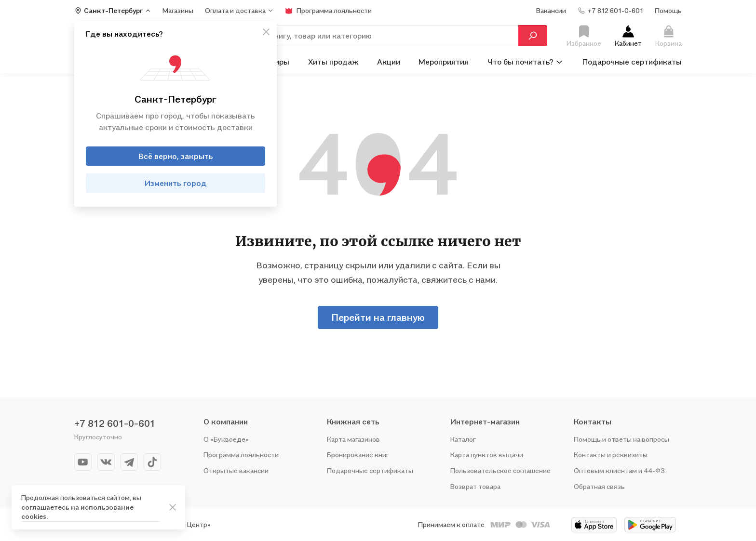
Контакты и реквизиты (611, 455)
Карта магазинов (353, 439)
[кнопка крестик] (266, 32)
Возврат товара (475, 486)
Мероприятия (444, 62)
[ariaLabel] (173, 507)
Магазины (178, 10)
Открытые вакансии (236, 470)
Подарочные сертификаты (632, 62)
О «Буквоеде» (226, 439)
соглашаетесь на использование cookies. (77, 512)
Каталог (463, 439)
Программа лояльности (241, 455)
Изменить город (176, 183)
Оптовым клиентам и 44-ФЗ (619, 470)
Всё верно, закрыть (176, 156)
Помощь (668, 10)
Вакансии (551, 10)
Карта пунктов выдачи (487, 455)
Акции (389, 62)
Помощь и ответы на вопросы (621, 439)
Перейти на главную (378, 317)
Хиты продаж (333, 62)
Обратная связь (599, 486)
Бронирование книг (358, 455)
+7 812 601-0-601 (115, 423)
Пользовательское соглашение (500, 470)
